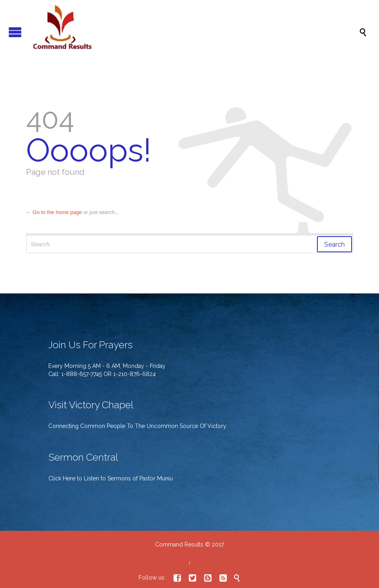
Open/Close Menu (15, 32)
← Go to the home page (54, 212)
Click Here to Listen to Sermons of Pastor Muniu (111, 478)
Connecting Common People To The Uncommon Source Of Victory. (138, 426)
